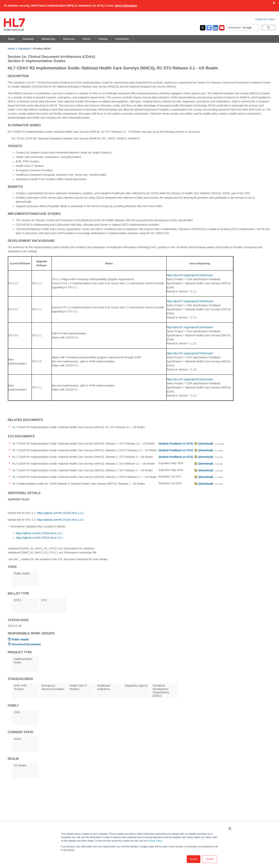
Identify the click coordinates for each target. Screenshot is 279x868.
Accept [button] (194, 859)
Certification (122, 39)
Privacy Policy (155, 841)
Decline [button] (210, 859)
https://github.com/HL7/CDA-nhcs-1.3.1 (61, 520)
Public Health (20, 639)
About (11, 39)
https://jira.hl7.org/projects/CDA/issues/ (190, 275)
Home (11, 49)
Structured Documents (26, 644)
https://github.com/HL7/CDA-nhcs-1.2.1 (61, 513)
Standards (28, 39)
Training (103, 39)
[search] (242, 28)
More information (126, 6)
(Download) (206, 444)
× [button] (229, 828)
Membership (48, 39)
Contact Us (261, 19)
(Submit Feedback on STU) (176, 444)
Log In (272, 19)
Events (87, 39)
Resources (69, 39)
